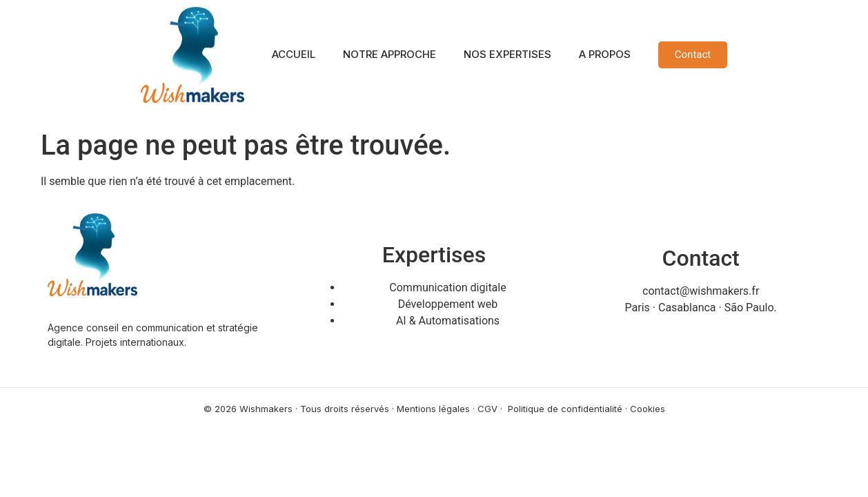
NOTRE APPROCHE (389, 54)
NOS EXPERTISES (507, 54)
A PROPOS (605, 54)
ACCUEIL (294, 54)
